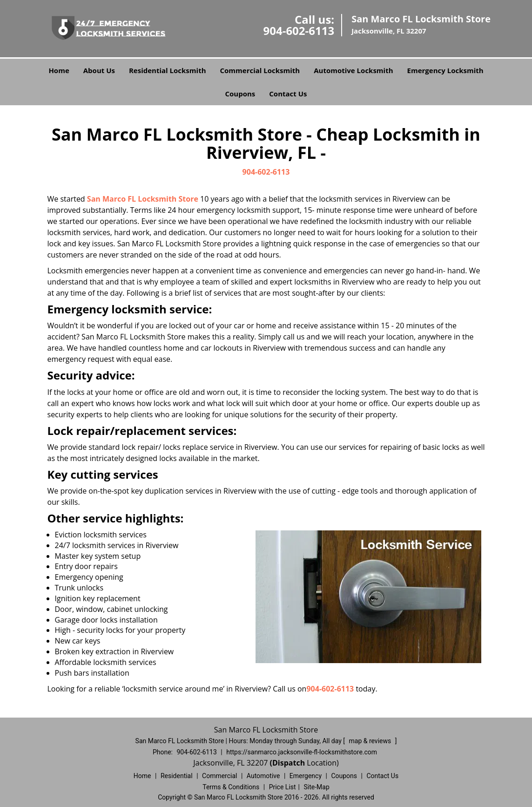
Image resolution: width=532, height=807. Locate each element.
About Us (99, 70)
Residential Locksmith (168, 70)
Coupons (240, 94)
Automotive (263, 776)
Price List (283, 787)
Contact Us (288, 94)
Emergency (306, 776)
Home (59, 70)
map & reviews (371, 741)
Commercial (219, 776)
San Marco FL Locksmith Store (143, 199)
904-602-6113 (299, 31)
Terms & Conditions (231, 787)
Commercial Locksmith (260, 70)
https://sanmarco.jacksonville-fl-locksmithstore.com (302, 752)
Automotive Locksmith (353, 70)
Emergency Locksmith (445, 70)
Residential (177, 776)
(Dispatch (289, 763)
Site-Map (317, 787)
